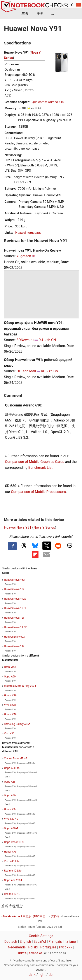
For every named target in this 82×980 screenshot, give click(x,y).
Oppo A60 (10, 677)
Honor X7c (10, 852)
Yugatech (24, 256)
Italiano (70, 942)
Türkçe (21, 953)
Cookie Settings (41, 936)
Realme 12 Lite (13, 871)
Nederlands (17, 947)
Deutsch (11, 942)
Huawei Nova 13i (14, 589)
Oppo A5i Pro (12, 768)
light (42, 975)
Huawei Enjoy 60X (15, 637)
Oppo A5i (10, 782)
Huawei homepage (28, 233)
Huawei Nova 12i (14, 618)
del (51, 975)
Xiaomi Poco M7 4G (16, 758)
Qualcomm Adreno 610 (48, 102)
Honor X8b (10, 696)
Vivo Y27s (10, 705)
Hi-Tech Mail (26, 371)
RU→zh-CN (47, 340)
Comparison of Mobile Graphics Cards (35, 462)
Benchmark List (41, 468)
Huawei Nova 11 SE (16, 627)
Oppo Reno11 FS (14, 842)
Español (40, 942)
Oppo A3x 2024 (13, 880)
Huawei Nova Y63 (14, 580)
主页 (25, 13)
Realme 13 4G (12, 894)
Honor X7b (10, 714)
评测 (40, 13)
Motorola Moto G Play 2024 (20, 686)
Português (48, 947)
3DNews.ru (25, 340)
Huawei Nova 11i (14, 646)
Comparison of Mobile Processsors (38, 492)
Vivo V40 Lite (12, 861)
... (53, 13)
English (25, 942)
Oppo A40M (11, 828)
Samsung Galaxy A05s (17, 724)
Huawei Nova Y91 (18, 527)
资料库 (55, 916)
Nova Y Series (44, 527)
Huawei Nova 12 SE (16, 608)
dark (32, 975)
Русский (66, 947)
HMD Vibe (10, 667)
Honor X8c (10, 809)
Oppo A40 (10, 796)
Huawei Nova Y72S (15, 599)
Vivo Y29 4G (11, 819)
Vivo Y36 (9, 733)
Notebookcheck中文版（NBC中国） (26, 916)
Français (55, 942)
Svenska (36, 953)
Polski (33, 947)
